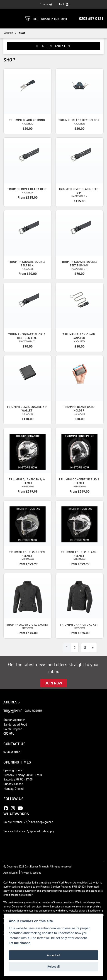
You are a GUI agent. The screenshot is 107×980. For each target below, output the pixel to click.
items (46, 4)
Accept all (53, 955)
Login (64, 4)
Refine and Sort (54, 46)
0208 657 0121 (91, 19)
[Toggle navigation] (8, 19)
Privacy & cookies (31, 873)
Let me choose (19, 943)
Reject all (53, 967)
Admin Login (10, 873)
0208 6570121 (12, 752)
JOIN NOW (54, 683)
